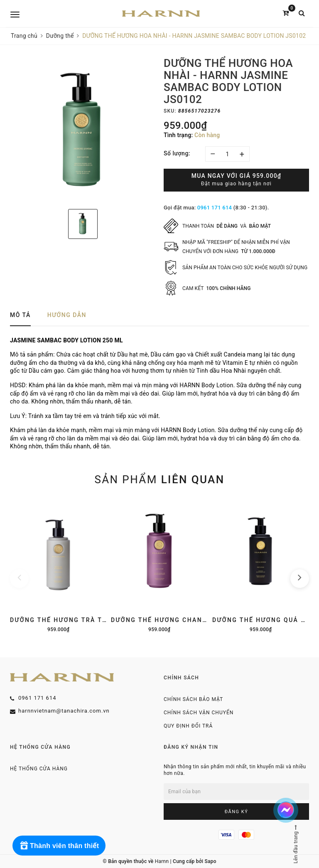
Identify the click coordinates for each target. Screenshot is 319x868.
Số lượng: (177, 153)
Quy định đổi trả (188, 726)
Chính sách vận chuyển (199, 713)
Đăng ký (237, 812)
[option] (83, 130)
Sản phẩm (159, 479)
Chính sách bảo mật (193, 699)
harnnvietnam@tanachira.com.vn (64, 711)
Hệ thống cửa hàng (39, 769)
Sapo (210, 861)
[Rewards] (59, 846)
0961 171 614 (215, 208)
